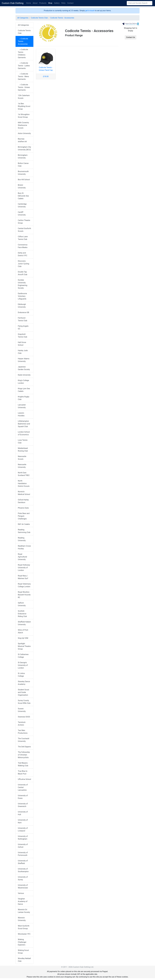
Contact (70, 3)
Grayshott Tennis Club (23, 336)
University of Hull (23, 813)
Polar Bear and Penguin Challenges (24, 516)
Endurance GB (23, 312)
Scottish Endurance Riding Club (22, 614)
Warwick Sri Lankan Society (24, 911)
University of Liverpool (23, 829)
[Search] (140, 3)
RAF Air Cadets (24, 524)
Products (43, 3)
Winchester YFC (24, 934)
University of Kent (23, 821)
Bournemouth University (23, 173)
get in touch (90, 11)
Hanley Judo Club (23, 352)
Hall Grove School (22, 344)
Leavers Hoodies (21, 414)
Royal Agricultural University (22, 557)
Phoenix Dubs (23, 508)
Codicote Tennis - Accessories (62, 18)
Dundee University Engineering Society (23, 284)
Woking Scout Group (23, 952)
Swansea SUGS (24, 717)
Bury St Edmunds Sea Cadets (23, 196)
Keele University (24, 375)
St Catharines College (23, 656)
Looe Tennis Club (23, 441)
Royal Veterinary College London (24, 585)
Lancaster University (22, 406)
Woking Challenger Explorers (22, 942)
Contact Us (131, 37)
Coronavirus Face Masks (23, 246)
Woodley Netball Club (24, 960)
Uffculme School (24, 779)
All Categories (23, 18)
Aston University (24, 133)
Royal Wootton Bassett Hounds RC (24, 595)
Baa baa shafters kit (22, 140)
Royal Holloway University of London (24, 568)
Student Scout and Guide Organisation (23, 692)
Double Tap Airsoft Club (23, 273)
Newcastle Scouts (22, 458)
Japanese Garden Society (24, 368)
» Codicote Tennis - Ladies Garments (24, 66)
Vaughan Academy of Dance (23, 901)
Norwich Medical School (24, 493)
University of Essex (23, 797)
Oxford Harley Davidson (23, 501)
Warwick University (22, 919)
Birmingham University (23, 156)
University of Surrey (23, 878)
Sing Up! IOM (23, 638)
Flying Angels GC (23, 327)
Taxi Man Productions (23, 732)
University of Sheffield (23, 862)
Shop (50, 3)
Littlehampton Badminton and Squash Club (24, 424)
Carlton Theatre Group (24, 222)
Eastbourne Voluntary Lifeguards (22, 296)
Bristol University (22, 186)
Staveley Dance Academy (24, 683)
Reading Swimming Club (24, 531)
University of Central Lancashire (23, 787)
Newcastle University (22, 466)
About (35, 3)
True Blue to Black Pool (23, 772)
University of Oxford (23, 846)
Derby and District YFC (23, 254)
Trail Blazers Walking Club (23, 764)
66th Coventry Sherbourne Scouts (23, 125)
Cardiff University (22, 213)
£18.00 (46, 76)
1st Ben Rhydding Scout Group (24, 106)
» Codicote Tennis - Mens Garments (23, 76)
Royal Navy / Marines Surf (23, 577)
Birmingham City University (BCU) (24, 148)
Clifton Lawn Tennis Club (23, 238)
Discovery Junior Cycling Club (24, 264)
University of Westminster (23, 886)
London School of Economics (24, 433)
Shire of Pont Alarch (23, 631)
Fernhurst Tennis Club (23, 319)
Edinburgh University (22, 306)
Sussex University (22, 710)
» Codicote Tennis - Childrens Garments (23, 53)
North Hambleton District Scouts (24, 483)
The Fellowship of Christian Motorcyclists (24, 755)
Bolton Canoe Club (23, 165)
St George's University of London (23, 665)
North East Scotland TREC (24, 474)
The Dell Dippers (24, 747)
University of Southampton (23, 870)
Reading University (22, 539)
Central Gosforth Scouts (24, 230)
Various (21, 893)
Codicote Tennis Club (39, 18)
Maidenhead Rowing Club (23, 450)
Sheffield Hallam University (24, 623)
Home (29, 3)
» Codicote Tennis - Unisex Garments (24, 87)
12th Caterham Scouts (24, 97)
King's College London (23, 382)
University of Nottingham (23, 838)
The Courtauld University (24, 740)
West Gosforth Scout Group (24, 927)
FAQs (63, 3)
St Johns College (21, 675)
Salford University (22, 604)
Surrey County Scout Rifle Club (24, 702)
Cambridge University (22, 205)
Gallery (57, 3)
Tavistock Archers (22, 724)
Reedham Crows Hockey (24, 547)
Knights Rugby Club (24, 398)
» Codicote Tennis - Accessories (23, 41)
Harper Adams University (24, 360)
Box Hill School (24, 180)
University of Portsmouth (23, 854)
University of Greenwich (23, 805)
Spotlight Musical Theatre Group (24, 646)
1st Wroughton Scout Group (24, 116)
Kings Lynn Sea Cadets (24, 390)
